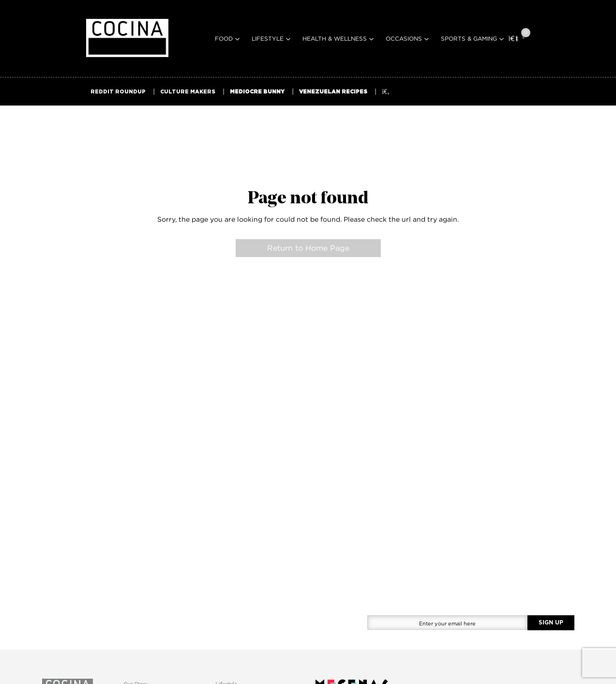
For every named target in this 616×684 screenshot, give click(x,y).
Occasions (404, 38)
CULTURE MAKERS (188, 91)
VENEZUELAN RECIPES (333, 91)
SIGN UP (551, 623)
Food (224, 38)
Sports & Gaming (469, 38)
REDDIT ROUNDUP (118, 91)
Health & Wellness (335, 38)
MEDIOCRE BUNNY (257, 91)
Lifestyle (268, 38)
